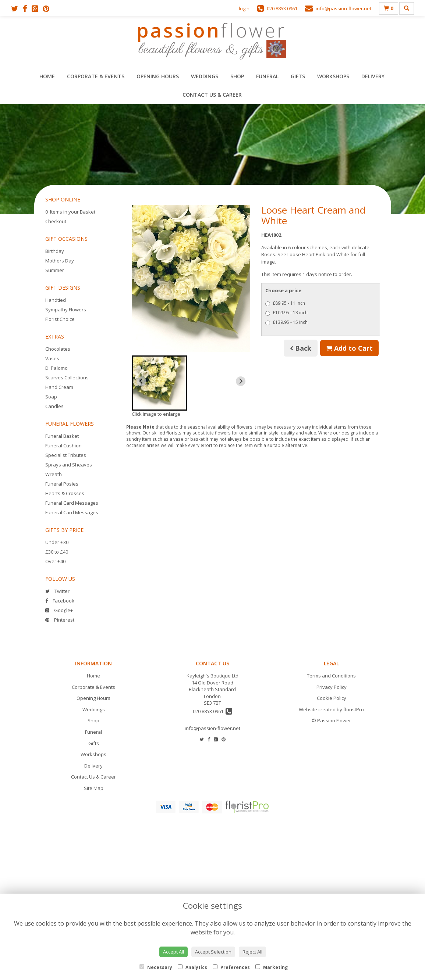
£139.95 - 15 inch (286, 322)
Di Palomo (56, 368)
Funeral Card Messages (72, 503)
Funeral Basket (62, 436)
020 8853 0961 (212, 711)
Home (47, 76)
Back (301, 348)
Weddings (205, 76)
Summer (55, 270)
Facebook (60, 601)
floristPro (354, 709)
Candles (54, 406)
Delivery (373, 76)
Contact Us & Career (212, 95)
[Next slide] (241, 381)
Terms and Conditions (331, 676)
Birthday (55, 251)
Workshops (333, 76)
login (244, 8)
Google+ (59, 610)
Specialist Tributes (66, 455)
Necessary (156, 967)
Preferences (231, 967)
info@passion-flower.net (212, 728)
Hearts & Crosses (65, 493)
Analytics (192, 967)
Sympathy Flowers (66, 310)
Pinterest (60, 620)
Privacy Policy (332, 687)
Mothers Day (60, 261)
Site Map (94, 788)
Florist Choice (60, 319)
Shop (237, 76)
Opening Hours (158, 76)
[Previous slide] (141, 381)
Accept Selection (213, 952)
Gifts (298, 76)
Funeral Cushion (63, 446)
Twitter (57, 591)
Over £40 (55, 561)
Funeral (267, 76)
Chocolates (58, 349)
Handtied (56, 300)
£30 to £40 (57, 552)
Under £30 (57, 542)
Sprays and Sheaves (69, 465)
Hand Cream (59, 387)
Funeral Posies (62, 484)
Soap (51, 397)
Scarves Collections (67, 378)
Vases (52, 358)
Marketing (272, 967)
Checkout (56, 221)
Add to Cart (349, 348)
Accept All (173, 952)
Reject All (252, 952)
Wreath (54, 474)
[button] (159, 383)
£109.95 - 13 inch (286, 313)
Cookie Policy (332, 698)
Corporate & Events (96, 76)
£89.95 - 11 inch (285, 303)
